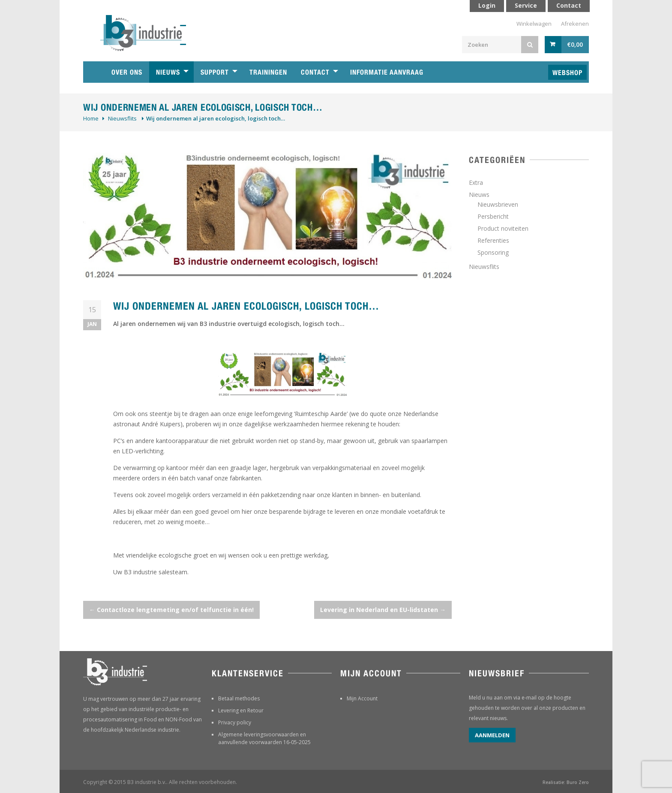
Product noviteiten (503, 228)
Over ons (127, 72)
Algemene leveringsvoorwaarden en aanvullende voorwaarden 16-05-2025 (264, 738)
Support (215, 72)
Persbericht (493, 216)
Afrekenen (575, 24)
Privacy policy (235, 722)
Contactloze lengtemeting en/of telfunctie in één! (171, 610)
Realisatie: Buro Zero (566, 782)
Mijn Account (362, 698)
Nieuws (168, 72)
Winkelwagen (534, 24)
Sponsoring (493, 252)
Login (487, 5)
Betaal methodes (239, 698)
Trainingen (268, 72)
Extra (476, 182)
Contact (315, 72)
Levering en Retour (241, 710)
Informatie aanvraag (387, 72)
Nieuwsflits (122, 118)
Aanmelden (492, 735)
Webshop (567, 73)
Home (91, 118)
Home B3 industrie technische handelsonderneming (94, 72)
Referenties (493, 240)
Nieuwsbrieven (498, 204)
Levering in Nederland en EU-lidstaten (383, 610)
